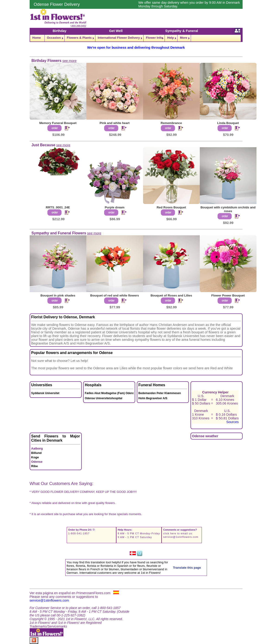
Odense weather (205, 436)
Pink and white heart (115, 123)
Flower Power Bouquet (228, 295)
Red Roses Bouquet (171, 207)
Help (170, 38)
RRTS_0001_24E (58, 207)
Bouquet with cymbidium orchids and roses (228, 209)
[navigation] (136, 38)
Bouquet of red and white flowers (115, 295)
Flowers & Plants (79, 38)
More (184, 38)
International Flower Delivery (119, 38)
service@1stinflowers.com (181, 537)
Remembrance (171, 123)
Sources (232, 422)
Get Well (116, 31)
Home (37, 38)
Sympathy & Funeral (182, 31)
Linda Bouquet (228, 123)
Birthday (60, 31)
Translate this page (187, 568)
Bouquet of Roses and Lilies (171, 295)
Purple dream (114, 207)
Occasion (54, 38)
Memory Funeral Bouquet (58, 123)
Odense (37, 462)
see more (70, 61)
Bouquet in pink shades (58, 295)
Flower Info (154, 38)
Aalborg (37, 448)
